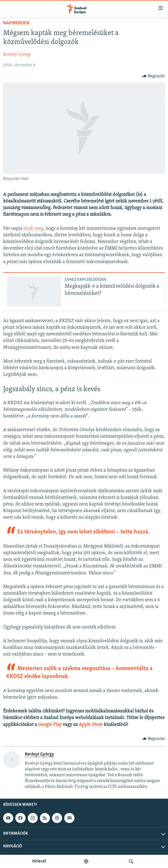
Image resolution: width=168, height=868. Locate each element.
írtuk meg (33, 229)
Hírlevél (39, 861)
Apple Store (91, 725)
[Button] (154, 76)
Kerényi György (17, 55)
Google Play (50, 725)
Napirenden (16, 23)
